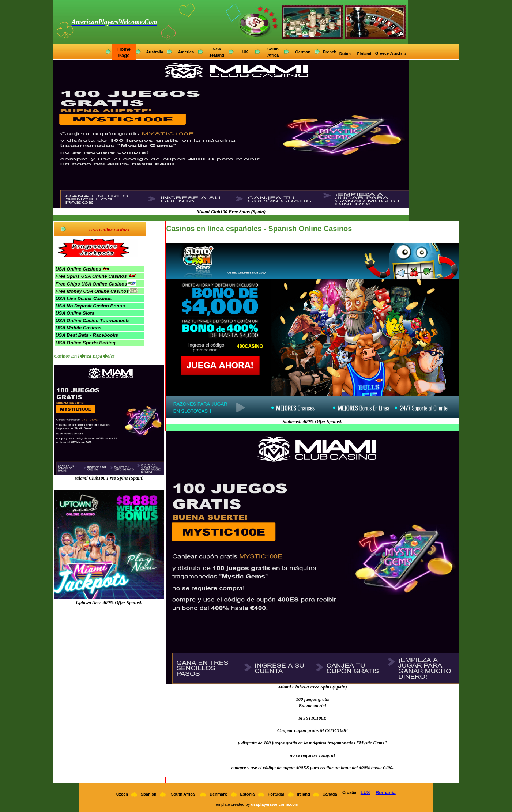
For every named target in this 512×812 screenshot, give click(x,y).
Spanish (149, 794)
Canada (330, 794)
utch (347, 54)
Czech (122, 794)
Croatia (349, 792)
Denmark (218, 794)
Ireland (304, 794)
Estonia (248, 794)
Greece (382, 53)
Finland (365, 54)
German (303, 52)
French (330, 52)
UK (245, 52)
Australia (155, 52)
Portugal (276, 794)
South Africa (183, 794)
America (186, 52)
